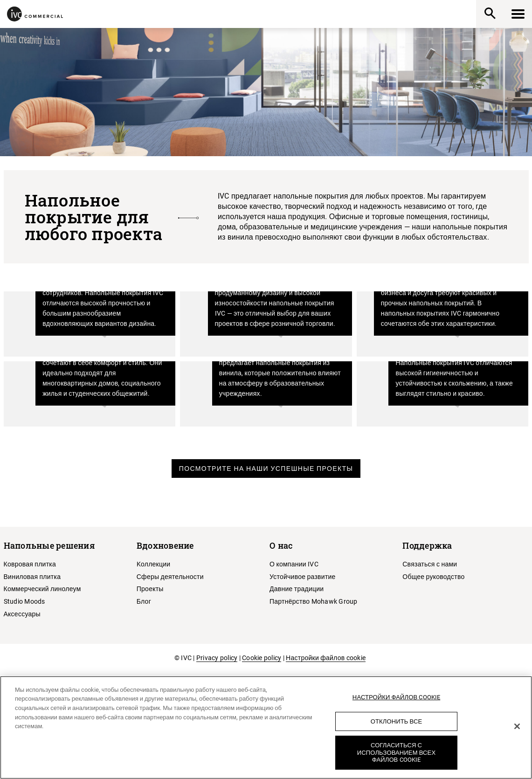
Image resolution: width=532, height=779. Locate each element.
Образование (284, 396)
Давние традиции (297, 589)
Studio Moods (24, 601)
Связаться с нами (430, 564)
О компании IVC (294, 564)
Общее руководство (433, 577)
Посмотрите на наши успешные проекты (266, 469)
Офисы (124, 326)
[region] (266, 727)
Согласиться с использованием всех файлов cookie (396, 752)
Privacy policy (217, 658)
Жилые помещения (94, 396)
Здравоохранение (449, 396)
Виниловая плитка (32, 577)
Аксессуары (22, 614)
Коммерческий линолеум (42, 589)
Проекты (150, 589)
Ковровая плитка (30, 564)
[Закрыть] (517, 726)
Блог (144, 601)
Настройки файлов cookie (326, 658)
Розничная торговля (266, 326)
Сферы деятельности (170, 577)
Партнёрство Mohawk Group (314, 601)
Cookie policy (262, 658)
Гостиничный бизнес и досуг (437, 322)
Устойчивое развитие (303, 577)
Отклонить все (396, 721)
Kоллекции (154, 564)
